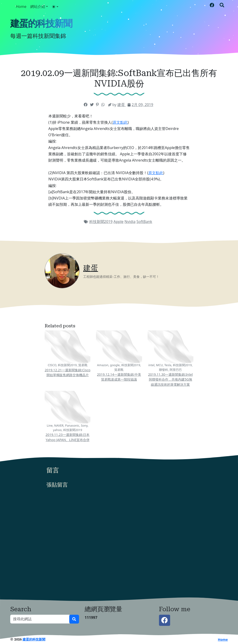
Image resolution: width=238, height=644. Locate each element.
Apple (118, 222)
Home (21, 7)
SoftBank (144, 222)
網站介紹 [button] (38, 7)
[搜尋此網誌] (40, 619)
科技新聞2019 (101, 222)
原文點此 (120, 122)
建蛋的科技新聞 (41, 24)
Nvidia (130, 222)
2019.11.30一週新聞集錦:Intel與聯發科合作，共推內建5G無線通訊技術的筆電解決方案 (170, 379)
